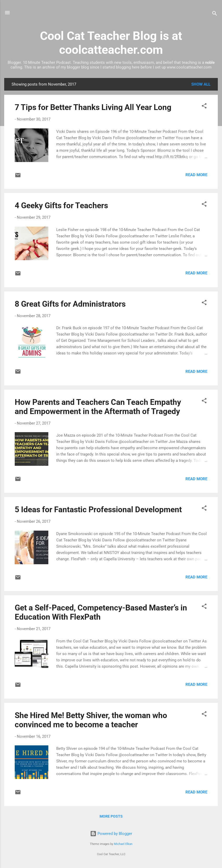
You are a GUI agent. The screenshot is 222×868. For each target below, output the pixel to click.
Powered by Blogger (111, 834)
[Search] (215, 14)
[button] (204, 107)
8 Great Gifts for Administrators (70, 304)
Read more (196, 175)
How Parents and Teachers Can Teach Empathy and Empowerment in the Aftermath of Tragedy (98, 407)
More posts (111, 816)
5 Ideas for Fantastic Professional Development (98, 509)
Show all (201, 84)
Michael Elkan (123, 844)
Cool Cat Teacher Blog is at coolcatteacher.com (111, 43)
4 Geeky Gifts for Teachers (61, 205)
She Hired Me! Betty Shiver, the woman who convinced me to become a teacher (91, 720)
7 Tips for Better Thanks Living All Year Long (93, 107)
